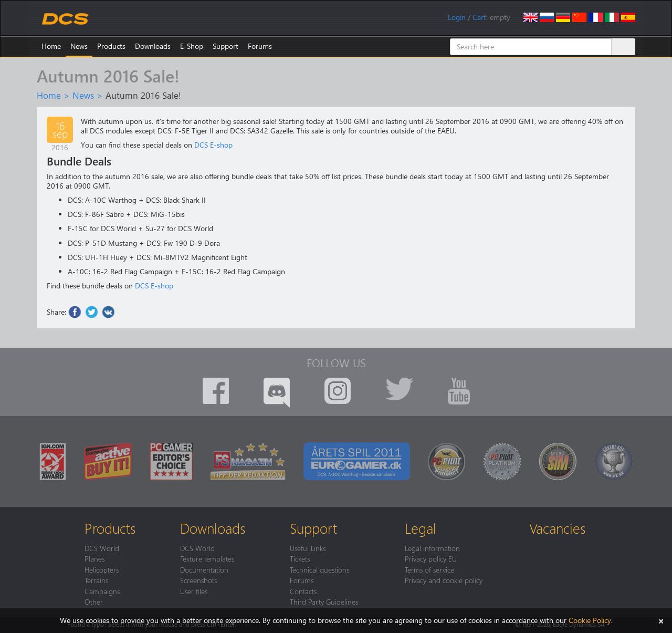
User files (194, 591)
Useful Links (308, 548)
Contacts (303, 591)
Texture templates (207, 558)
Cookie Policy (590, 620)
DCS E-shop (213, 145)
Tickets (300, 558)
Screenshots (198, 580)
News (79, 46)
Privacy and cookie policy (444, 580)
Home (51, 46)
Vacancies (557, 528)
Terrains (96, 580)
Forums (260, 46)
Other (94, 601)
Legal (421, 528)
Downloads (153, 46)
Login (457, 17)
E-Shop (192, 46)
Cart (479, 17)
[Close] (661, 620)
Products (111, 46)
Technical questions (319, 569)
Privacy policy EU (431, 558)
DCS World (102, 548)
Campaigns (102, 591)
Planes (94, 558)
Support (225, 46)
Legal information (432, 548)
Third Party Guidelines (324, 601)
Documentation (204, 569)
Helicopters (102, 569)
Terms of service (429, 569)
